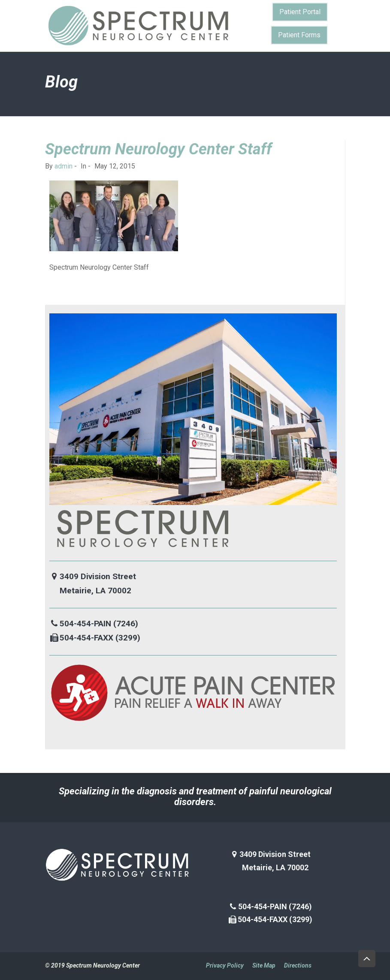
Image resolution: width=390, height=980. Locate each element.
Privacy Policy (225, 965)
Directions (298, 965)
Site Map (264, 965)
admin (63, 166)
